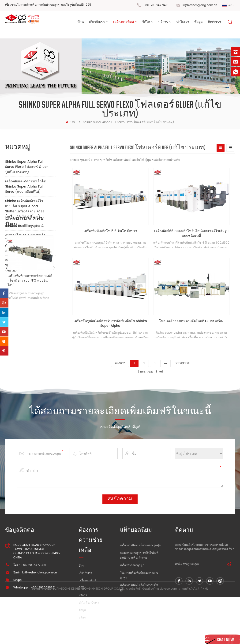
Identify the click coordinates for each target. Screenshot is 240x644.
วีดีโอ (146, 23)
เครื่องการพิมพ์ (124, 23)
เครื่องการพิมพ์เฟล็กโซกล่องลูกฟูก (140, 544)
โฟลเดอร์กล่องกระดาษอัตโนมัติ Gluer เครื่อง (193, 321)
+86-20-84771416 (156, 5)
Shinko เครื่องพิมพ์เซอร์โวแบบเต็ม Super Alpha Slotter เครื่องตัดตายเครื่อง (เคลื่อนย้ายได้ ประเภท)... (25, 209)
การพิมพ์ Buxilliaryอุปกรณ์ (24, 226)
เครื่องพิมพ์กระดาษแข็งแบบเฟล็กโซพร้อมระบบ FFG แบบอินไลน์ (30, 353)
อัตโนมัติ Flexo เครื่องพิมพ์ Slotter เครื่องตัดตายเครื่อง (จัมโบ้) (25, 265)
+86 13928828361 (43, 586)
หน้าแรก (120, 361)
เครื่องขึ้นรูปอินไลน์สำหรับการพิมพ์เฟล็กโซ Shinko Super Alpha (111, 324)
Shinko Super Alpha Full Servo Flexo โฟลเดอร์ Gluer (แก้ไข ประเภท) (26, 167)
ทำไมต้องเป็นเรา (89, 601)
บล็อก (82, 616)
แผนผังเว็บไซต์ (190, 636)
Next (54, 341)
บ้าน (81, 23)
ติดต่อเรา (214, 23)
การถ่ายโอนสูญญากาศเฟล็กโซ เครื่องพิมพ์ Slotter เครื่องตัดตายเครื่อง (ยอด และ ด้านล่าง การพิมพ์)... (26, 243)
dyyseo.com (168, 636)
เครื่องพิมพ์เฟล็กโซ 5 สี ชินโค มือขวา (111, 232)
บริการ (163, 23)
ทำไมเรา (183, 23)
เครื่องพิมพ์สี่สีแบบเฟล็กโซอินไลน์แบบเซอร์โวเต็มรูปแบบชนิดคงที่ (193, 234)
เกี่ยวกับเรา (97, 23)
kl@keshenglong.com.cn (200, 5)
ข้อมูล (199, 23)
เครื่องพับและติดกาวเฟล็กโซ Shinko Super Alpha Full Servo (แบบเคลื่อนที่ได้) (25, 186)
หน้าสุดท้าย (183, 361)
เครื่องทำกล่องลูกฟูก (132, 564)
